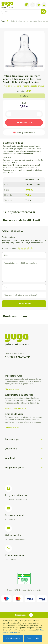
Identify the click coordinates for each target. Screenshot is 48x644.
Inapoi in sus (21, 615)
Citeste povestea (12, 389)
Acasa (3, 21)
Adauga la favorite (26, 132)
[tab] (24, 441)
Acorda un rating (9, 248)
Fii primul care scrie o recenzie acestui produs (24, 86)
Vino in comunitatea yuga (16, 408)
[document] (24, 631)
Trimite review (24, 304)
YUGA (29, 91)
